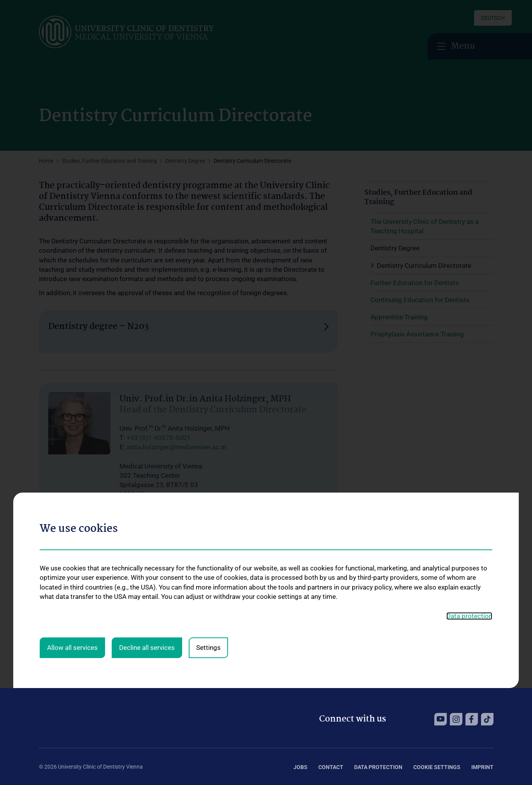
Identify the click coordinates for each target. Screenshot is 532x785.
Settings (208, 547)
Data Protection (378, 767)
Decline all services (147, 547)
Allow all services (72, 547)
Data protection (469, 515)
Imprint (482, 767)
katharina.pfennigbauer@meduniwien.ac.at (189, 587)
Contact (331, 767)
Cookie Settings (437, 767)
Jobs (300, 767)
